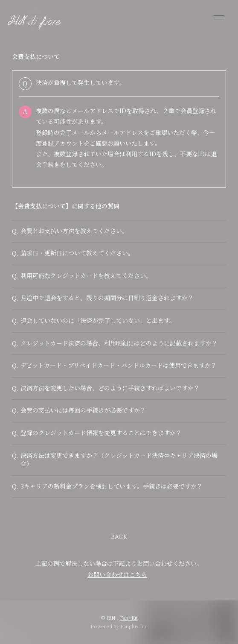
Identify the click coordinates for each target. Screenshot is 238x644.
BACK (119, 537)
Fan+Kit (129, 618)
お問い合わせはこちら (117, 574)
